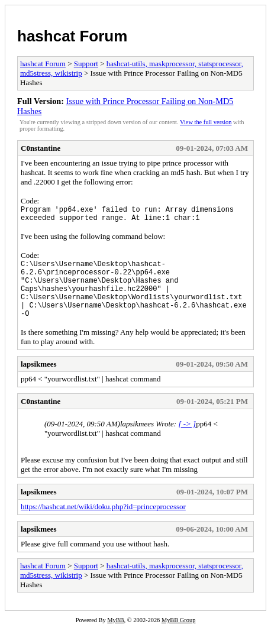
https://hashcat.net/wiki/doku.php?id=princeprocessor (103, 522)
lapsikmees (39, 380)
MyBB (115, 636)
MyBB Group (178, 636)
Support (86, 64)
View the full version (206, 122)
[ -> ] (187, 440)
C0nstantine (41, 148)
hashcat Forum (72, 36)
